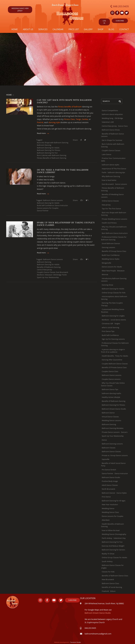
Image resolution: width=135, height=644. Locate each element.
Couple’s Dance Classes (46, 272)
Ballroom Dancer (109, 493)
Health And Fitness (109, 223)
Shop (101, 29)
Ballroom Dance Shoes (111, 130)
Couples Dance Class (110, 371)
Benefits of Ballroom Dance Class (115, 576)
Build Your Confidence (111, 255)
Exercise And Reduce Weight (113, 546)
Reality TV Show (108, 554)
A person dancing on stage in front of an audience (113, 351)
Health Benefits (108, 356)
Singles (117, 324)
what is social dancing (110, 327)
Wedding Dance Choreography (114, 534)
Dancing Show (107, 285)
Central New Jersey (44, 270)
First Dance (106, 497)
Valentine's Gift (108, 122)
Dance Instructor (61, 205)
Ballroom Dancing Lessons (112, 444)
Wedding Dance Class (110, 512)
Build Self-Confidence (45, 205)
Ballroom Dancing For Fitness (49, 150)
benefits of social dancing (112, 587)
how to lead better (109, 180)
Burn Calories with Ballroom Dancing (52, 155)
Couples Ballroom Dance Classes (115, 364)
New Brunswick (108, 579)
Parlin (65, 275)
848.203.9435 (120, 6)
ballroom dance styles (110, 165)
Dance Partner (43, 211)
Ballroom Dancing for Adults (48, 148)
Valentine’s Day (120, 538)
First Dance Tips (108, 331)
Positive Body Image (110, 481)
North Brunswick (108, 489)
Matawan (49, 275)
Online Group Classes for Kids (114, 293)
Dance (104, 440)
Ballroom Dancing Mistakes (113, 428)
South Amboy (107, 561)
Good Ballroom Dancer (111, 243)
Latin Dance (106, 154)
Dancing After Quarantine (112, 360)
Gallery (88, 29)
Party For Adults (122, 356)
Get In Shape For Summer (112, 140)
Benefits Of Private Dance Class (114, 367)
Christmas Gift (107, 324)
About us (28, 29)
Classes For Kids (108, 572)
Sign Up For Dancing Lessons (113, 339)
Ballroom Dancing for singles (113, 316)
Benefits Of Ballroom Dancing (49, 267)
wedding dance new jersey (20, 10)
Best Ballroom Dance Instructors (115, 233)
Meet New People (109, 271)
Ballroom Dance (108, 413)
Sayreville (106, 459)
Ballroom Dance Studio (111, 477)
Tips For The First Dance (111, 209)
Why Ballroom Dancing (111, 176)
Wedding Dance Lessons (111, 420)
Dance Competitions (110, 110)
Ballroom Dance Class (110, 583)
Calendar (58, 29)
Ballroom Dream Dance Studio (114, 409)
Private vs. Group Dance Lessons (115, 455)
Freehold (105, 591)
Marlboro (41, 275)
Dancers (124, 432)
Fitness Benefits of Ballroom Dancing (52, 158)
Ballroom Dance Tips (110, 389)
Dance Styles (122, 493)
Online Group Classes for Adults (114, 557)
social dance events (118, 320)
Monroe (105, 274)
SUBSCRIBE (120, 21)
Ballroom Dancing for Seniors (113, 550)
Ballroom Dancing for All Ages (114, 501)
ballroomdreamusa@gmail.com (98, 634)
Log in (104, 22)
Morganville (106, 263)
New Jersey (106, 205)
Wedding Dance (108, 508)
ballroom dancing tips (116, 172)
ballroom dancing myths (111, 393)
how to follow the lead (111, 530)
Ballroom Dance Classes (111, 451)
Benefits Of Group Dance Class (114, 251)
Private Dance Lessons (111, 432)
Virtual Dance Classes (110, 417)
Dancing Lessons (108, 247)
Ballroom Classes (109, 448)
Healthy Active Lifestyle (111, 397)
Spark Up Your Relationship (48, 277)
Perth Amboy (107, 538)
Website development (62, 642)
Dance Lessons (121, 184)
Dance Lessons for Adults (112, 267)
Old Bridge (57, 275)
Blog (111, 29)
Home (15, 29)
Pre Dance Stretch (109, 470)
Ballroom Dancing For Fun (47, 153)
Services (43, 29)
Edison (113, 591)
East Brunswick (62, 272)
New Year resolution (110, 504)
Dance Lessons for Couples (48, 208)
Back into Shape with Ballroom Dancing (53, 143)
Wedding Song (108, 118)
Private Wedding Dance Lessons (114, 219)
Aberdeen (106, 520)
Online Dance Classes (110, 201)
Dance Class (123, 126)
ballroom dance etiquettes (112, 114)
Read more (43, 133)
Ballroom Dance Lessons (53, 200)
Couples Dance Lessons (111, 379)
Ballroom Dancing (44, 145)
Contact (124, 29)
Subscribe (72, 600)
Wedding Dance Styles (111, 259)
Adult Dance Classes (110, 485)
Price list (74, 29)
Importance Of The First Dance (114, 169)
